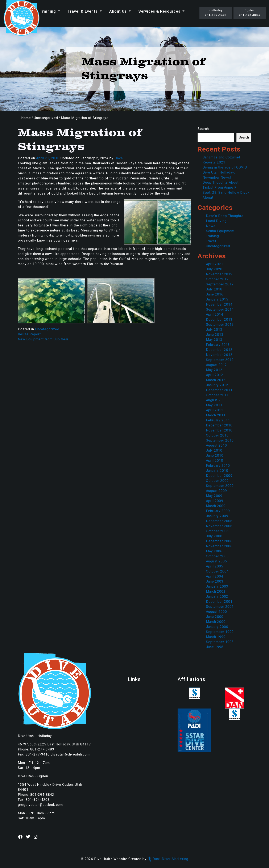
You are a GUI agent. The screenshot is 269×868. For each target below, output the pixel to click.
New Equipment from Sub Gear (43, 339)
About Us (119, 11)
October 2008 (217, 531)
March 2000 (216, 622)
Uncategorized (46, 118)
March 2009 (216, 506)
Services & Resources (160, 11)
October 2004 (217, 571)
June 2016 (215, 294)
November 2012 (219, 355)
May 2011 (214, 405)
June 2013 (215, 335)
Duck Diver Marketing (168, 859)
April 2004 (215, 576)
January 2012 (217, 385)
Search (203, 129)
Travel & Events (83, 11)
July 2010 (214, 450)
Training (48, 11)
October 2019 (217, 279)
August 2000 (216, 612)
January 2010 (217, 471)
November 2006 (219, 546)
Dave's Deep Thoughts (225, 216)
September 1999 (220, 632)
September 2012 (220, 360)
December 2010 (219, 425)
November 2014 (219, 304)
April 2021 (215, 264)
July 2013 (214, 330)
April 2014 (215, 314)
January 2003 (217, 586)
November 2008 (219, 526)
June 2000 (215, 617)
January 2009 (217, 516)
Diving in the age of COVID (225, 167)
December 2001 (219, 602)
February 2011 (218, 420)
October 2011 (217, 395)
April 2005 (215, 566)
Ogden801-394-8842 (250, 13)
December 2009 (219, 476)
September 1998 (220, 642)
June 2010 (215, 456)
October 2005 (217, 556)
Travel (211, 241)
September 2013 (220, 325)
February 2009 (218, 511)
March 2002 (216, 592)
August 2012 (216, 365)
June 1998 (215, 647)
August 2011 (216, 400)
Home (26, 118)
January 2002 (217, 597)
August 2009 (216, 491)
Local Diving (216, 221)
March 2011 (216, 415)
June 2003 (215, 581)
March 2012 (216, 380)
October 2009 (217, 481)
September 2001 (220, 607)
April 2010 (215, 461)
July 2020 (214, 269)
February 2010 (218, 466)
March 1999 (216, 637)
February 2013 (218, 345)
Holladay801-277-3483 (216, 13)
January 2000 (217, 627)
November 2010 (219, 430)
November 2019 (219, 274)
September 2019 (220, 284)
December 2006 (219, 541)
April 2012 (215, 375)
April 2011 (215, 410)
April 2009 (215, 501)
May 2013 (214, 340)
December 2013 (219, 320)
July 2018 (214, 289)
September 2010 (220, 440)
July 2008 (214, 536)
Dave (119, 158)
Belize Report (29, 334)
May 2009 (214, 496)
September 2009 (220, 486)
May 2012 (214, 370)
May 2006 (214, 551)
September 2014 (220, 309)
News (211, 226)
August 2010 (216, 445)
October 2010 (217, 435)
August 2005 (216, 561)
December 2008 (219, 521)
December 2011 (219, 390)
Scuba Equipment (220, 231)
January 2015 (217, 299)
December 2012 (219, 350)
